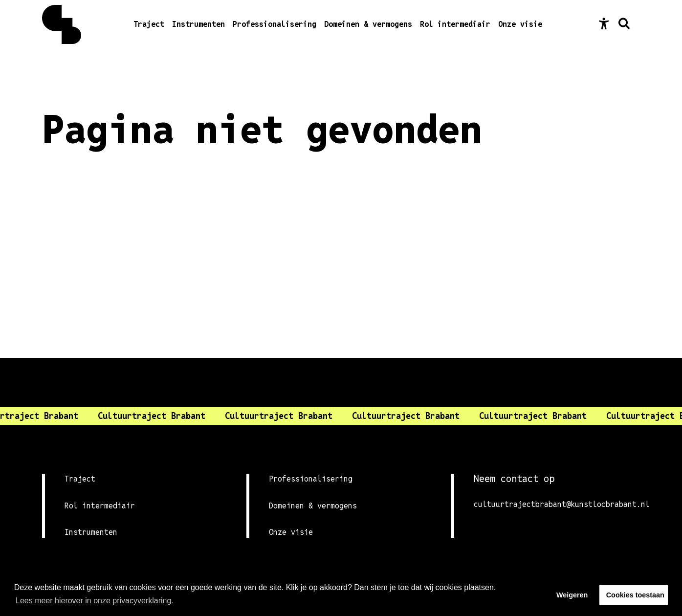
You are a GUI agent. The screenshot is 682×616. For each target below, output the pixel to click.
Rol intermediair (455, 24)
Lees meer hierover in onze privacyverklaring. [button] (95, 601)
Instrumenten (198, 24)
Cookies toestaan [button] (635, 595)
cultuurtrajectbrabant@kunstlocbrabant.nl (557, 504)
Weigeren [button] (572, 595)
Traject (149, 24)
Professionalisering (275, 24)
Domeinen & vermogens (368, 24)
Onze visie (520, 24)
